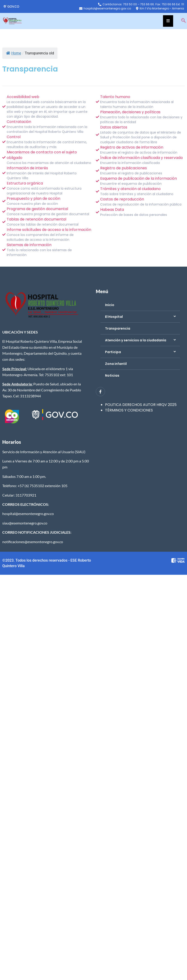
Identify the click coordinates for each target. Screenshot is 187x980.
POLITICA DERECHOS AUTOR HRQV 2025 (141, 405)
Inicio (110, 305)
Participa (113, 352)
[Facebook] (100, 392)
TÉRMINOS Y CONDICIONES (129, 410)
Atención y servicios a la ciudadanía (136, 340)
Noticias (112, 375)
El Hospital (114, 317)
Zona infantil (116, 364)
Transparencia (118, 328)
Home (14, 53)
